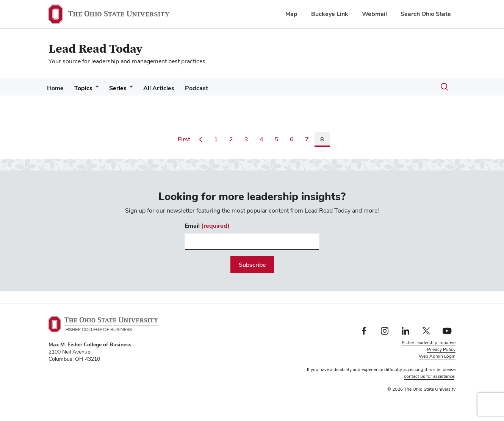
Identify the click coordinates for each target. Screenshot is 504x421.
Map (291, 14)
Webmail (374, 14)
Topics (88, 88)
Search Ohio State (426, 14)
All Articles (169, 88)
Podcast (210, 88)
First (185, 139)
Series (125, 88)
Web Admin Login (437, 356)
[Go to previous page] (201, 139)
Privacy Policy (441, 349)
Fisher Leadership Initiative (429, 343)
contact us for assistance (429, 376)
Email (207, 226)
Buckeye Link (330, 14)
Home (57, 88)
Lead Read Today (95, 49)
